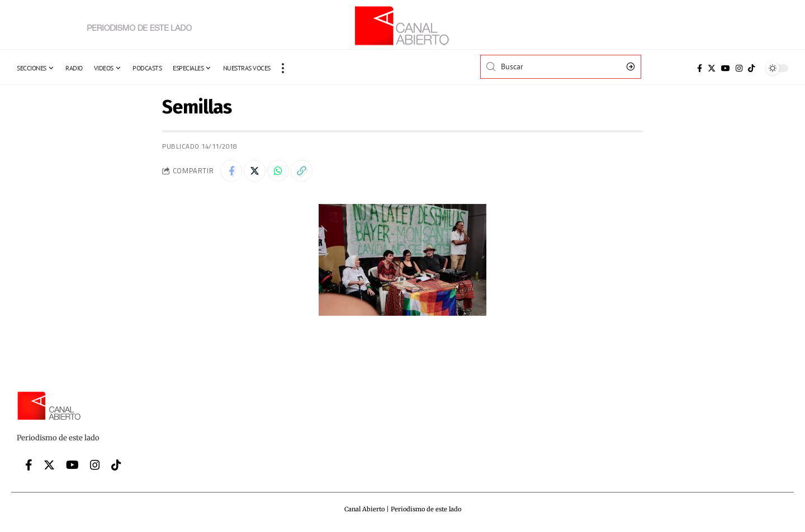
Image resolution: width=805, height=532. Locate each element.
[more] (283, 68)
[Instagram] (739, 68)
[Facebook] (700, 68)
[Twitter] (712, 68)
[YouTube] (726, 68)
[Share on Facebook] (231, 171)
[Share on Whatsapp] (280, 171)
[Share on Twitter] (255, 171)
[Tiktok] (751, 68)
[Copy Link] (304, 171)
